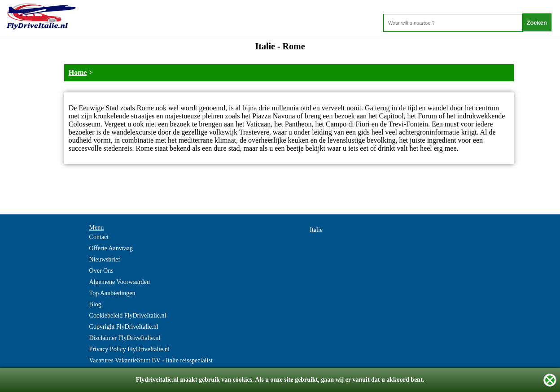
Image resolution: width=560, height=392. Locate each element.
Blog (95, 304)
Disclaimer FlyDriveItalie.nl (125, 338)
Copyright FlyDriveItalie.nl (124, 327)
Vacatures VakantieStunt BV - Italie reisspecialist (151, 360)
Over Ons (101, 271)
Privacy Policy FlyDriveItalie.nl (129, 349)
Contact (99, 237)
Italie (316, 230)
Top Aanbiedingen (112, 293)
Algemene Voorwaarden (120, 282)
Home (78, 72)
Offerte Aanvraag (111, 248)
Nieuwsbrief (105, 259)
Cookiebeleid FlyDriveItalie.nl (128, 316)
